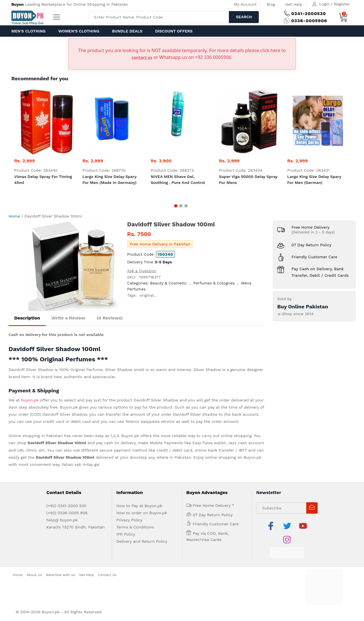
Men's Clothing (28, 31)
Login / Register (335, 4)
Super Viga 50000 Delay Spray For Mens (248, 180)
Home (14, 216)
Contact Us (107, 575)
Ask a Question (142, 271)
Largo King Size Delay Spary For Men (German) (314, 180)
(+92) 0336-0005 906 (67, 513)
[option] (74, 266)
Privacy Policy (129, 520)
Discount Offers (174, 31)
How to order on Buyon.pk (142, 513)
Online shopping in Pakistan (36, 436)
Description (27, 318)
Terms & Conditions (135, 527)
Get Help (294, 4)
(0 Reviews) (110, 318)
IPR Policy (126, 534)
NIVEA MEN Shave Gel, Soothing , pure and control (178, 180)
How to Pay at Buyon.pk (139, 506)
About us (34, 575)
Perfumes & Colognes (214, 283)
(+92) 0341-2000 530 (66, 506)
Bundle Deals (127, 31)
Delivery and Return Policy (142, 541)
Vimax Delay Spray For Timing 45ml (43, 180)
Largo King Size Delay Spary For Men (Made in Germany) (109, 180)
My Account (245, 4)
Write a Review (68, 318)
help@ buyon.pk (62, 520)
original (147, 295)
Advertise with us (61, 575)
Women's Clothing (79, 31)
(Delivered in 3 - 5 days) (313, 232)
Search (244, 17)
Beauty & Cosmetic (168, 283)
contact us (142, 57)
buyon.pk (30, 400)
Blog (271, 4)
